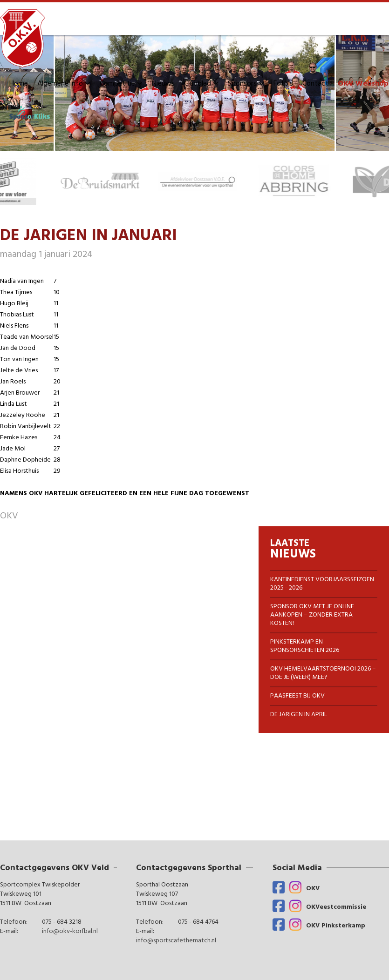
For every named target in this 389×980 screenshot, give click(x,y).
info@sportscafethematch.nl (176, 941)
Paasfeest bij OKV (297, 696)
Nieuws (163, 84)
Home (19, 84)
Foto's (283, 84)
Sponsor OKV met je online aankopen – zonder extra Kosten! (312, 615)
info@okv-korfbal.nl (70, 932)
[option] (109, 181)
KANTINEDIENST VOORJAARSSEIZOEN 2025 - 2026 (322, 584)
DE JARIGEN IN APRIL (299, 715)
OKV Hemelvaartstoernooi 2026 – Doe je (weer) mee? (323, 673)
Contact (315, 84)
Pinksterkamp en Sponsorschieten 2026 (305, 646)
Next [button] (384, 181)
